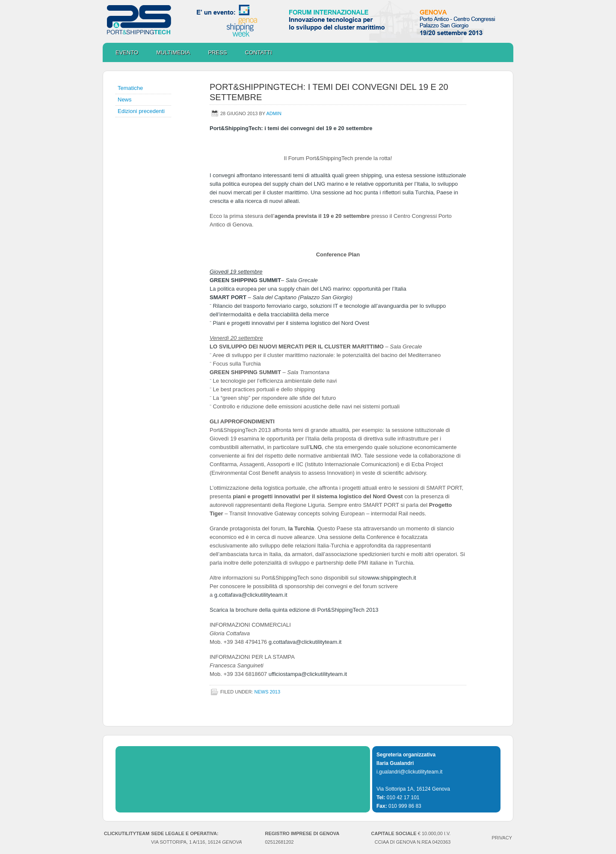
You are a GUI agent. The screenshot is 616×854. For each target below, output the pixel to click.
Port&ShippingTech (308, 21)
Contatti (259, 52)
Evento (127, 52)
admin (274, 113)
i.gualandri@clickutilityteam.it (409, 772)
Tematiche (130, 88)
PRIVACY (502, 838)
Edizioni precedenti (141, 111)
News (125, 100)
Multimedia (169, 52)
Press (217, 52)
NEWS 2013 (267, 692)
